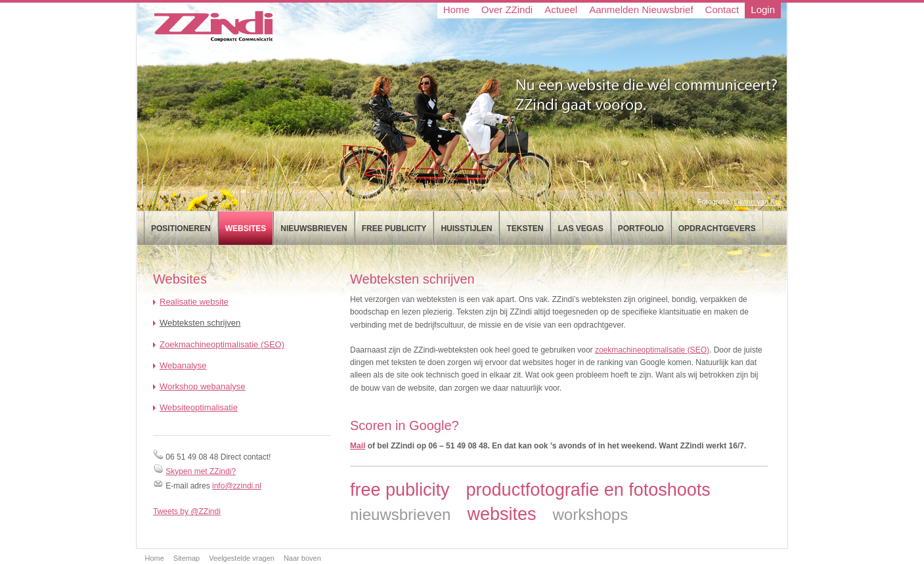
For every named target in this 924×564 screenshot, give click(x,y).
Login (763, 10)
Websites (246, 228)
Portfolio (641, 228)
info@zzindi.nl (237, 486)
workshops (590, 514)
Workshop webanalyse (203, 386)
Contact (722, 10)
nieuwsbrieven (400, 514)
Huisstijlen (466, 228)
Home (456, 10)
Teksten (525, 228)
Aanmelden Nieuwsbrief (641, 10)
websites (501, 514)
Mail (358, 446)
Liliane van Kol (757, 202)
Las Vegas (580, 228)
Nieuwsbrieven (314, 228)
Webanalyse (183, 365)
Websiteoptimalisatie (199, 407)
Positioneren (181, 228)
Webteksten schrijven (200, 323)
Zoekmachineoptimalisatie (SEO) (222, 344)
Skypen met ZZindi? (201, 471)
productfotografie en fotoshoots (588, 490)
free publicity (400, 490)
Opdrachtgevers (717, 228)
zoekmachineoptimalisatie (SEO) (652, 350)
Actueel (561, 10)
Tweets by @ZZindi (187, 511)
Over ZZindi (507, 10)
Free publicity (394, 228)
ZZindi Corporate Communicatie (211, 26)
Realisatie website (194, 302)
